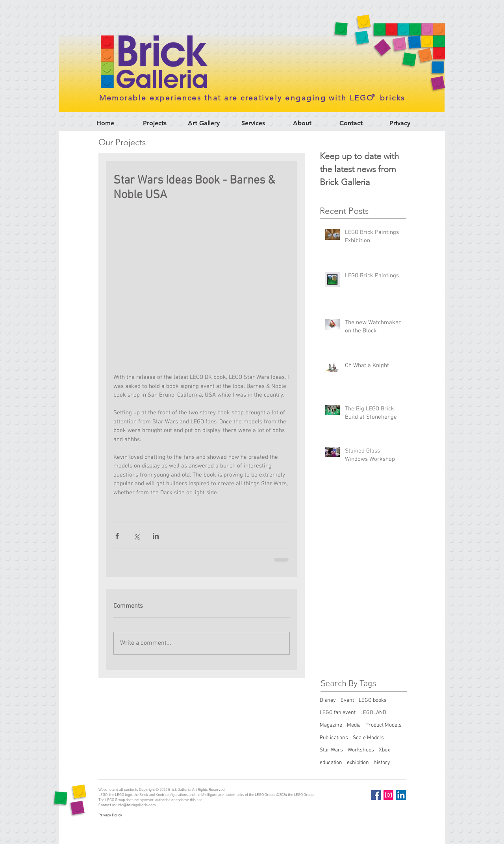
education (331, 763)
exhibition (358, 763)
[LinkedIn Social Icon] (401, 795)
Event (347, 700)
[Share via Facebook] (117, 536)
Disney (328, 700)
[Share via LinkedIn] (156, 536)
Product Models (384, 725)
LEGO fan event (338, 713)
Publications (334, 738)
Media (354, 725)
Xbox (384, 750)
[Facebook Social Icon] (376, 795)
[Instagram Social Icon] (388, 795)
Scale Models (368, 738)
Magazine (331, 725)
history (382, 763)
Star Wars (331, 750)
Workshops (361, 750)
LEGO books (373, 700)
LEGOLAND (373, 713)
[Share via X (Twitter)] (136, 536)
